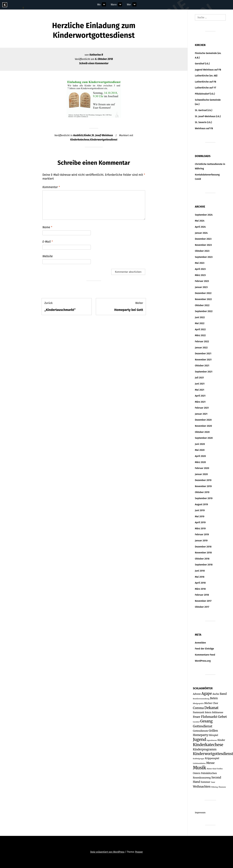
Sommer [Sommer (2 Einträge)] (206, 782)
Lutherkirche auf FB (206, 82)
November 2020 (204, 426)
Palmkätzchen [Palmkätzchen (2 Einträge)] (209, 773)
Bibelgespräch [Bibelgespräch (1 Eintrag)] (198, 703)
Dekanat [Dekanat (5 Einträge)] (211, 708)
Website (47, 256)
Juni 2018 (200, 571)
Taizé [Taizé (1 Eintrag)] (213, 782)
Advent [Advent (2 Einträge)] (197, 694)
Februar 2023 (202, 281)
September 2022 (204, 311)
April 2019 (200, 522)
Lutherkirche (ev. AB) (206, 76)
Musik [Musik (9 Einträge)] (199, 768)
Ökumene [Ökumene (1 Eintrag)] (222, 787)
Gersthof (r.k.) (202, 64)
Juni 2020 (200, 444)
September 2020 (204, 438)
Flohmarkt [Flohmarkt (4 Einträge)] (209, 717)
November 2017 (203, 601)
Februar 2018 (202, 595)
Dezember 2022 (203, 293)
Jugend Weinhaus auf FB (208, 70)
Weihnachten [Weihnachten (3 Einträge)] (202, 787)
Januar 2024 (201, 233)
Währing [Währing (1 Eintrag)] (214, 787)
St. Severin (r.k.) (203, 122)
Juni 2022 (200, 317)
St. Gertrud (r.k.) (204, 110)
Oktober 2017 (202, 607)
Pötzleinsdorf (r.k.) (205, 94)
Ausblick (78, 135)
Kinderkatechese (80, 140)
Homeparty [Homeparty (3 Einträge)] (200, 735)
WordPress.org (203, 661)
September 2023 (204, 257)
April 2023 (200, 269)
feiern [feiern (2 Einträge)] (208, 712)
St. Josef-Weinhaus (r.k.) (208, 116)
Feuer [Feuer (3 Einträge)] (197, 717)
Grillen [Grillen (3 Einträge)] (213, 731)
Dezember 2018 (203, 547)
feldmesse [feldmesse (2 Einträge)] (218, 712)
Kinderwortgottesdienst (104, 140)
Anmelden (200, 643)
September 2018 (204, 565)
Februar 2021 (202, 408)
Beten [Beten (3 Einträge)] (214, 698)
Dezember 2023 (203, 239)
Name (47, 227)
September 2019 (204, 498)
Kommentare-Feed (205, 655)
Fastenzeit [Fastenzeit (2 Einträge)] (199, 712)
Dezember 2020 (203, 420)
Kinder (87, 135)
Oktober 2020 (202, 432)
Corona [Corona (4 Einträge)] (198, 708)
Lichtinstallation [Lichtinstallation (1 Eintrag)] (199, 763)
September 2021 (204, 372)
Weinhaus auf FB (204, 128)
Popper (139, 852)
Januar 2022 (201, 348)
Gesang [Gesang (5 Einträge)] (206, 721)
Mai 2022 (200, 323)
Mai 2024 (200, 221)
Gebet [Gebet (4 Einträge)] (222, 717)
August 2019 (201, 504)
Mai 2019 (200, 516)
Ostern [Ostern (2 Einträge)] (197, 773)
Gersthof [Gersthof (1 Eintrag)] (196, 722)
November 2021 (203, 360)
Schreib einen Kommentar (94, 63)
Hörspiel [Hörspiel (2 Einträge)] (213, 735)
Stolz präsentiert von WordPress (107, 852)
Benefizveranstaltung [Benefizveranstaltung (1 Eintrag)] (201, 699)
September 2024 (204, 215)
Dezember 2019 (203, 480)
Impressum (200, 813)
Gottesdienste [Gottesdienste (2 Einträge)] (201, 731)
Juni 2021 (200, 384)
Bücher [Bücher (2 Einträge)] (208, 703)
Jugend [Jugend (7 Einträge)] (199, 739)
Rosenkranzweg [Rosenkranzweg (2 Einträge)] (202, 778)
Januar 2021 (201, 414)
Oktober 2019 (202, 492)
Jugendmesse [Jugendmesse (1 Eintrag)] (212, 740)
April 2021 (200, 396)
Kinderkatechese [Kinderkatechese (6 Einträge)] (208, 745)
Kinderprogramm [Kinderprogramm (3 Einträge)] (205, 749)
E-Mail (47, 242)
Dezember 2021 (203, 353)
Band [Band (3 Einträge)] (223, 694)
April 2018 (200, 583)
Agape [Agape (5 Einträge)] (207, 694)
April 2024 (200, 227)
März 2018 (200, 589)
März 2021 (200, 402)
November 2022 (203, 299)
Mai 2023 (200, 263)
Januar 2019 (201, 541)
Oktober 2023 (202, 251)
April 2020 (200, 456)
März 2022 (200, 335)
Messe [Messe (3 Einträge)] (210, 763)
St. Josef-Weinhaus (102, 135)
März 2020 (200, 462)
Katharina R (96, 55)
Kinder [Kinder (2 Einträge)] (221, 740)
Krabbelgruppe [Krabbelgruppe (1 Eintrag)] (199, 759)
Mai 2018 (200, 577)
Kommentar (51, 187)
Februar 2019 (202, 534)
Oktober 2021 (202, 366)
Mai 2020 (200, 450)
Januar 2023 (201, 287)
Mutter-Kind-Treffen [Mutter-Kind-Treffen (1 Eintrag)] (215, 769)
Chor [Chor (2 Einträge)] (215, 703)
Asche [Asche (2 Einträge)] (216, 694)
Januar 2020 (201, 474)
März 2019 (200, 528)
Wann (114, 5)
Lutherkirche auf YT (206, 88)
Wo (99, 5)
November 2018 (203, 553)
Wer (129, 5)
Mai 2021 (200, 390)
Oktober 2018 (202, 559)
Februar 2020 (202, 468)
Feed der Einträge (204, 649)
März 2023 (200, 275)
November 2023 (203, 245)
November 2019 (203, 486)
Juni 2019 (200, 510)
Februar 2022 (202, 341)
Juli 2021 (199, 378)
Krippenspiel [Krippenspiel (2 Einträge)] (212, 758)
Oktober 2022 (202, 305)
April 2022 (200, 329)
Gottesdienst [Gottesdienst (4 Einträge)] (203, 726)
